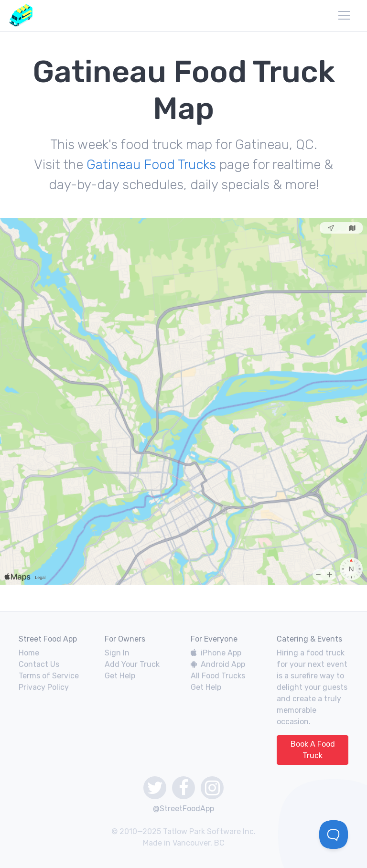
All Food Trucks (218, 676)
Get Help (120, 676)
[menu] (344, 15)
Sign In (117, 653)
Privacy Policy (44, 687)
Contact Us (39, 664)
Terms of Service (49, 676)
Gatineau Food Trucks (151, 165)
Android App (218, 664)
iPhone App (216, 653)
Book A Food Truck (313, 750)
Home (29, 653)
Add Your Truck (132, 664)
